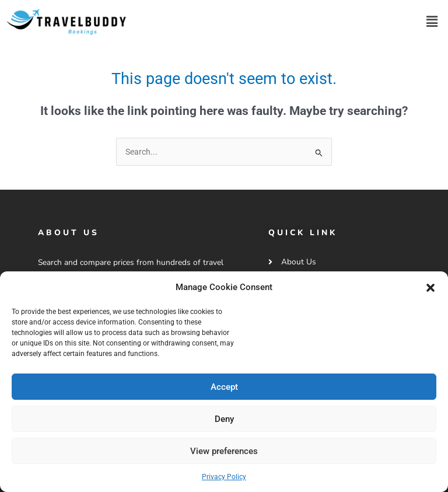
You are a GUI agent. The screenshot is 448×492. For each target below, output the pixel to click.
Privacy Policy (224, 477)
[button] (430, 288)
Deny (224, 419)
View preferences (224, 451)
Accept (224, 387)
